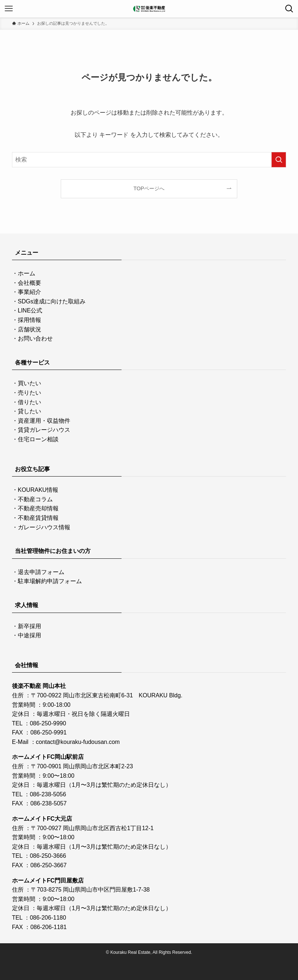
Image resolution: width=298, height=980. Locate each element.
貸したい (29, 411)
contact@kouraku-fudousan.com (78, 742)
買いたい (29, 383)
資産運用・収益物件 (44, 421)
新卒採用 (29, 626)
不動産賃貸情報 (38, 518)
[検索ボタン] (289, 9)
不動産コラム (35, 499)
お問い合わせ (35, 338)
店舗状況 (29, 329)
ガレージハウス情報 (44, 527)
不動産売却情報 (38, 508)
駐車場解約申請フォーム (50, 581)
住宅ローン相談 (38, 439)
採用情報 (29, 320)
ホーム (27, 273)
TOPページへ (149, 188)
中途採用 (29, 635)
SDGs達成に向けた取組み (52, 301)
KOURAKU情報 (38, 490)
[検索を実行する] (279, 160)
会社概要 (29, 283)
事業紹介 (29, 292)
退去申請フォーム (41, 572)
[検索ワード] (149, 160)
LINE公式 (30, 310)
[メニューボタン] (9, 9)
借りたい (29, 402)
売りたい (29, 393)
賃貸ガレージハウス (44, 430)
